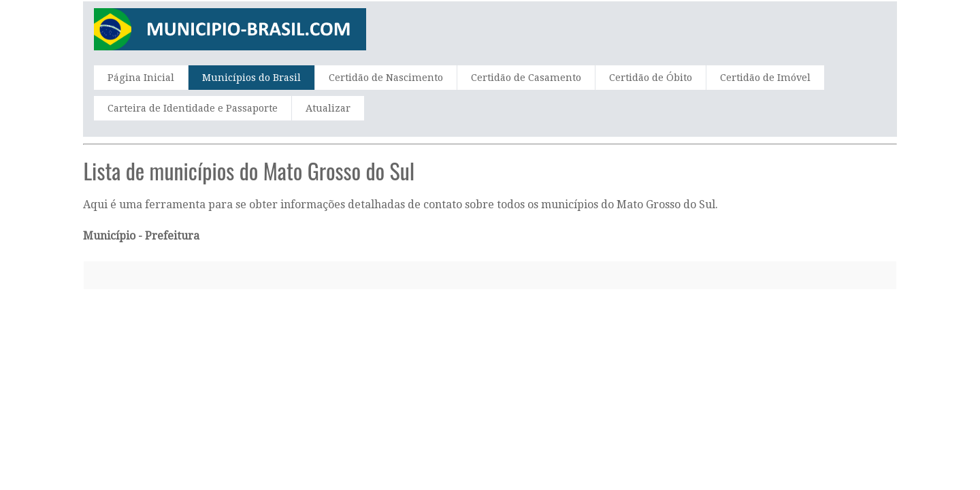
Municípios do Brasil (251, 78)
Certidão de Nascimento (386, 78)
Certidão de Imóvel (765, 78)
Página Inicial (141, 78)
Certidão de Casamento (526, 78)
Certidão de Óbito (651, 78)
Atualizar (328, 108)
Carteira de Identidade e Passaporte (193, 108)
